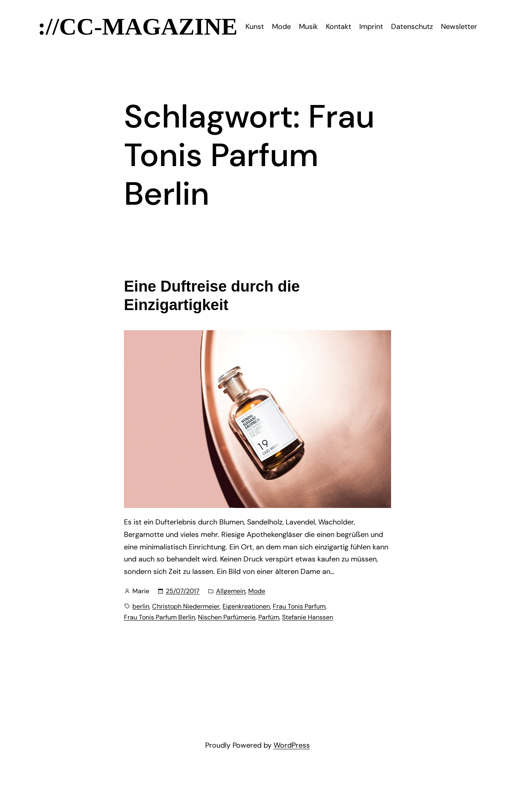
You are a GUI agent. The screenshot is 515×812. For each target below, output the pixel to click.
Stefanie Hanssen (308, 617)
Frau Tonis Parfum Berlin (160, 617)
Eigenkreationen (246, 606)
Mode (257, 591)
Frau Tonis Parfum (299, 606)
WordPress (292, 745)
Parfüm (269, 617)
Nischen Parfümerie (227, 617)
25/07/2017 (183, 591)
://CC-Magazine (138, 27)
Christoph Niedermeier (186, 606)
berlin (141, 606)
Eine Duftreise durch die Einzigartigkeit (212, 296)
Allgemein (231, 591)
